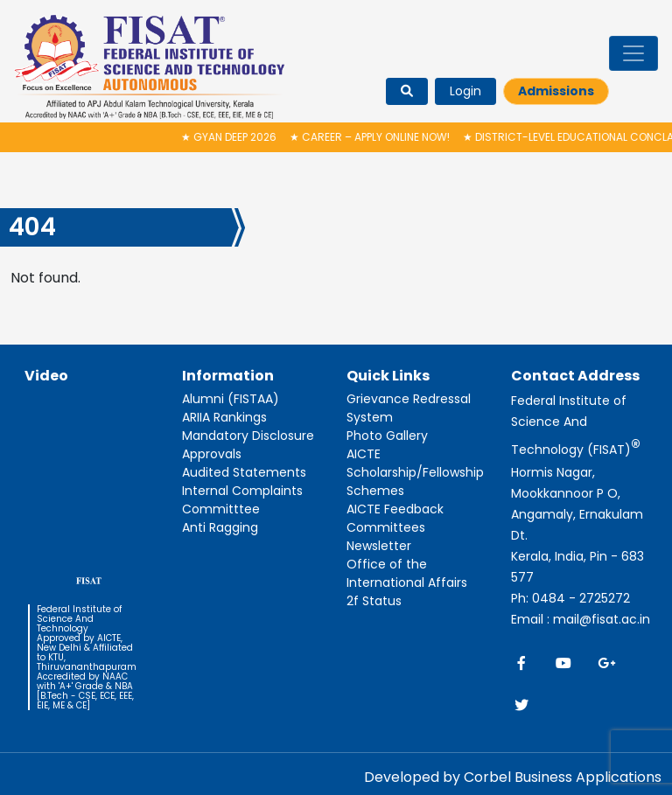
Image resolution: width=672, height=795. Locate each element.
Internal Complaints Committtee (242, 500)
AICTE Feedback (395, 509)
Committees (386, 527)
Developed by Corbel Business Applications (513, 777)
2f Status (374, 601)
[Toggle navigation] (633, 53)
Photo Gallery (387, 436)
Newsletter (379, 546)
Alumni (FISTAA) (231, 399)
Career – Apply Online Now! (374, 137)
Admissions (556, 91)
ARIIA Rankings (224, 417)
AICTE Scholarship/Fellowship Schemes (415, 472)
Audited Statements (244, 472)
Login (465, 91)
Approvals (212, 454)
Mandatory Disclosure (248, 436)
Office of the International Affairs (407, 573)
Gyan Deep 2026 (233, 137)
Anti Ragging (220, 527)
